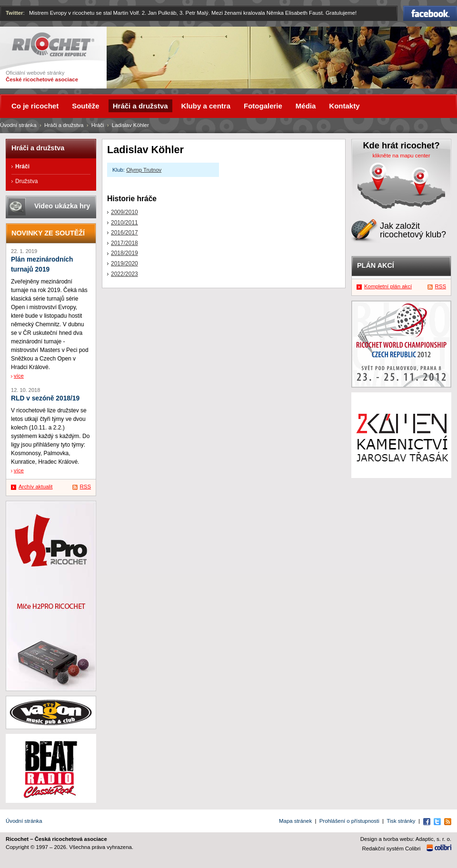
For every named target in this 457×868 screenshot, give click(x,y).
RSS (85, 487)
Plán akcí (376, 265)
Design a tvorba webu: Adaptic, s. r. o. (406, 839)
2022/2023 (124, 274)
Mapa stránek (295, 821)
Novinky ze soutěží (48, 233)
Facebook (430, 13)
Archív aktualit (36, 487)
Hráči (98, 125)
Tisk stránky (401, 821)
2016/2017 (124, 233)
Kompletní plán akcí (388, 286)
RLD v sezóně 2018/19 (45, 398)
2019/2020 (124, 263)
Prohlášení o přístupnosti (349, 821)
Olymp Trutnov (144, 170)
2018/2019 (124, 253)
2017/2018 (124, 243)
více (19, 376)
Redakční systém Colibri (392, 848)
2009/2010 (124, 212)
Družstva (26, 181)
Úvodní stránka (18, 125)
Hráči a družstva (64, 125)
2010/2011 (124, 223)
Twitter (15, 13)
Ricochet (53, 44)
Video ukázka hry (62, 206)
